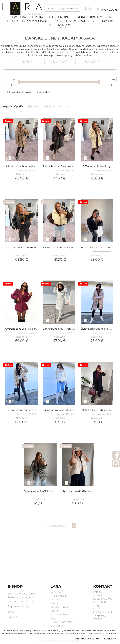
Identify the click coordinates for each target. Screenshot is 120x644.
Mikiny (64, 17)
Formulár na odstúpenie (22, 601)
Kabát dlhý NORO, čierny (97, 410)
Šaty (57, 21)
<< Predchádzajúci (56, 526)
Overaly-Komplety (80, 21)
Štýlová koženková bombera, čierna (21, 248)
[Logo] (23, 9)
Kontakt (12, 617)
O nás (11, 612)
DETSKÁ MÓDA (60, 25)
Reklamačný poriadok (21, 597)
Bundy (12, 21)
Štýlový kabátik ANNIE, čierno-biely (40, 491)
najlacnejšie (33, 106)
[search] (77, 8)
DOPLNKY (106, 21)
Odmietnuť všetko (82, 639)
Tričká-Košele (43, 17)
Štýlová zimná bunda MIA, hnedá (21, 166)
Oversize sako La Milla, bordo (21, 329)
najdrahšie (49, 106)
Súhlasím (109, 639)
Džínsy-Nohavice (35, 21)
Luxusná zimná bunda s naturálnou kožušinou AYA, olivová (21, 410)
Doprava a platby (18, 606)
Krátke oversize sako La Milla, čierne (97, 248)
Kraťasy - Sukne (102, 17)
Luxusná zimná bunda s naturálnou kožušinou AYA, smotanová (59, 410)
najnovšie (63, 106)
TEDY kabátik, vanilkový (97, 166)
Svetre (80, 17)
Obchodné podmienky (21, 594)
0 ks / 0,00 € (109, 10)
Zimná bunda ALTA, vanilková (59, 329)
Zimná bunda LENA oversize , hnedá (59, 166)
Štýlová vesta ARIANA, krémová (59, 248)
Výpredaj (19, 17)
